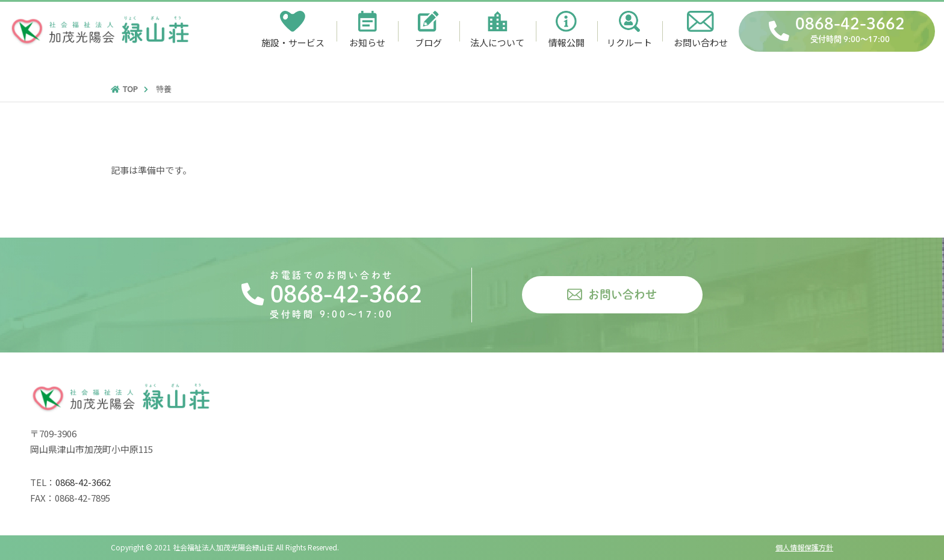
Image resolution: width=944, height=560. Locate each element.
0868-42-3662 (850, 32)
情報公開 (567, 42)
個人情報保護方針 (804, 547)
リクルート (629, 42)
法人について (497, 42)
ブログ (428, 42)
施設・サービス (293, 42)
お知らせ (367, 42)
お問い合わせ (701, 42)
